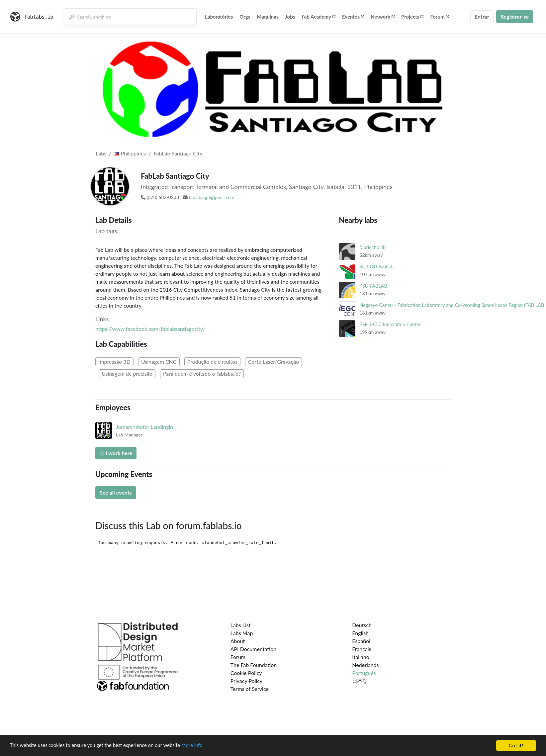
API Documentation (254, 649)
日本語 (360, 681)
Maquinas (268, 17)
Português (364, 673)
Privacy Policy (247, 681)
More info (204, 746)
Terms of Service (250, 689)
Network (383, 17)
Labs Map (242, 633)
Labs (101, 153)
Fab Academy (318, 17)
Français (362, 649)
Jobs (290, 17)
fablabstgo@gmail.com (211, 197)
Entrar (482, 16)
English (360, 633)
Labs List (241, 625)
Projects (412, 17)
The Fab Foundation (254, 665)
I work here (116, 453)
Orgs (245, 17)
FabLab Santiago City (178, 153)
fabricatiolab (372, 247)
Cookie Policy (246, 673)
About (238, 641)
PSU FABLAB (373, 286)
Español (361, 641)
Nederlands (365, 665)
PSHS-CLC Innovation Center (390, 324)
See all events (116, 492)
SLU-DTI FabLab (376, 267)
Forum (439, 17)
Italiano (361, 657)
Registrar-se (515, 16)
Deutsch (362, 625)
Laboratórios (219, 17)
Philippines (130, 153)
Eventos (353, 17)
